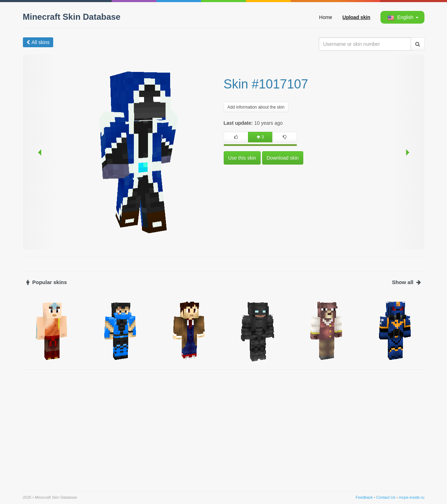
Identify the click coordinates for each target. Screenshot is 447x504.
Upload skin (356, 17)
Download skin (283, 158)
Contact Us (386, 497)
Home (326, 17)
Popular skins (47, 282)
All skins (38, 42)
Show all (406, 282)
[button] (402, 17)
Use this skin (242, 158)
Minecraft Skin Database (72, 17)
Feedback (364, 497)
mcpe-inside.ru (411, 497)
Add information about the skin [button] (256, 107)
